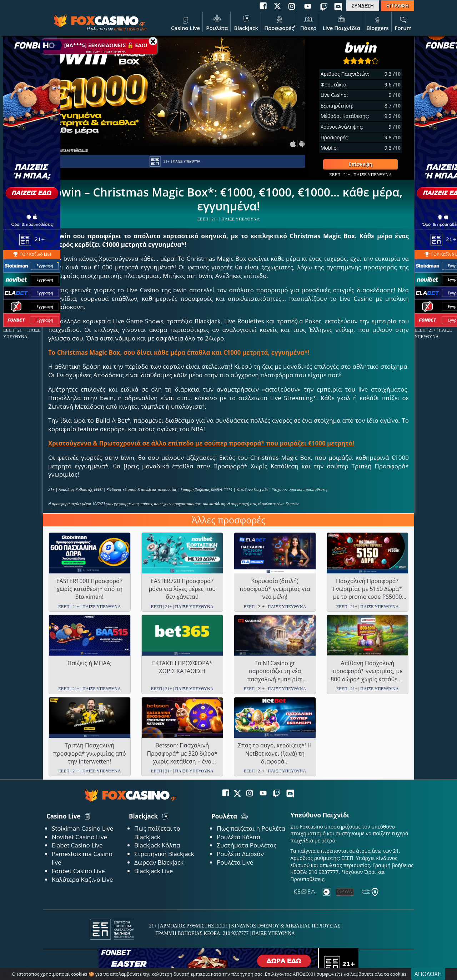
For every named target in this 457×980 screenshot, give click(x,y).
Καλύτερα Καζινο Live (82, 879)
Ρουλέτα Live (235, 862)
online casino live (130, 29)
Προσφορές (279, 23)
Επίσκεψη (348, 164)
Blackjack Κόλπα (157, 845)
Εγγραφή (45, 266)
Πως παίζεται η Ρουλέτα (251, 828)
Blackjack (246, 23)
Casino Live (185, 23)
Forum (403, 23)
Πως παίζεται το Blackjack (157, 833)
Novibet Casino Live (79, 837)
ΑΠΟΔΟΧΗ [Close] (428, 974)
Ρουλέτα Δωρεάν (240, 854)
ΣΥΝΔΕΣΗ (363, 6)
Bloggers (377, 23)
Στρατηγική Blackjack (164, 854)
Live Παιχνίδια (341, 23)
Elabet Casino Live (77, 845)
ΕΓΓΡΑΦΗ (398, 6)
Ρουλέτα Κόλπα (238, 837)
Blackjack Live (154, 871)
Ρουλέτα (217, 23)
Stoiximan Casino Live (82, 828)
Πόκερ (308, 23)
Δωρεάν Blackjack (159, 862)
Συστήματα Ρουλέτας (247, 845)
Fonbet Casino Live (78, 871)
